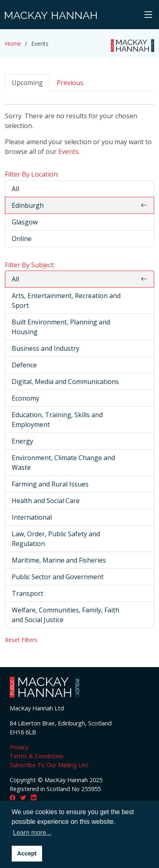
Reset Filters (21, 640)
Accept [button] (27, 853)
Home (13, 44)
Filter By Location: (32, 174)
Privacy (19, 747)
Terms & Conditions (37, 756)
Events (68, 151)
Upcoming (27, 83)
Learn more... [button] (32, 833)
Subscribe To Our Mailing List (49, 765)
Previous (70, 83)
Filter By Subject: (30, 265)
